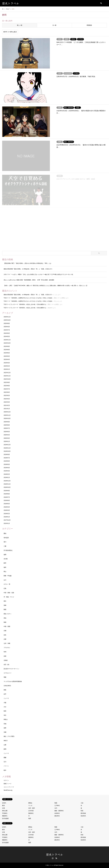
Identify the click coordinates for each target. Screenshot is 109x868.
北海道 (6, 660)
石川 (5, 762)
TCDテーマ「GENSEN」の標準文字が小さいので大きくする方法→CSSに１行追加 (28, 298)
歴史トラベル (54, 854)
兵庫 (5, 639)
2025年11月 (7, 317)
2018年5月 (7, 504)
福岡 (5, 555)
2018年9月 (7, 491)
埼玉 (5, 715)
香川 (5, 542)
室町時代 (31, 813)
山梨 (5, 745)
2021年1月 (7, 409)
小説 (82, 803)
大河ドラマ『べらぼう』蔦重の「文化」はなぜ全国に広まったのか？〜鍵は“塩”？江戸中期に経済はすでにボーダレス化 (38, 274)
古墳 (3, 808)
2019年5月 (7, 464)
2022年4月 (7, 399)
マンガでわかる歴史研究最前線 (13, 681)
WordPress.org (8, 790)
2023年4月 (7, 359)
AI (29, 816)
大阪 (5, 703)
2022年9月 (7, 382)
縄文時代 (57, 816)
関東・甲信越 (8, 576)
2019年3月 (7, 471)
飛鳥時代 (5, 816)
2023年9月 (7, 346)
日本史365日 (7, 686)
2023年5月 (7, 356)
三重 (5, 546)
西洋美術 (83, 813)
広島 (5, 588)
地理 (30, 818)
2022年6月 (7, 392)
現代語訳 (6, 538)
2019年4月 (7, 468)
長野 (5, 728)
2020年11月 (7, 415)
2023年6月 (7, 353)
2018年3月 (7, 510)
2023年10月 (7, 343)
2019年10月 (7, 451)
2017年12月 (7, 520)
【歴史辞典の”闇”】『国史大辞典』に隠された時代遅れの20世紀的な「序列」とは (27, 263)
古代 (56, 808)
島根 (5, 622)
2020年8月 (7, 425)
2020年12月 (7, 412)
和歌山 (6, 719)
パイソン (6, 766)
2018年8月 (7, 494)
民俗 (82, 811)
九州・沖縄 (7, 643)
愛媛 (5, 758)
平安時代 (5, 813)
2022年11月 (7, 376)
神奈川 (6, 741)
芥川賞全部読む (8, 550)
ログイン (6, 780)
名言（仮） (7, 665)
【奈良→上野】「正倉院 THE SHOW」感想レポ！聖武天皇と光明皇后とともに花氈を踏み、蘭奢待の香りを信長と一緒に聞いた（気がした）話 (45, 286)
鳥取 (5, 690)
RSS (56, 858)
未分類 (6, 559)
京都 (5, 631)
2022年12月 (7, 373)
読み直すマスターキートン (11, 669)
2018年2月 (7, 514)
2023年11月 (7, 340)
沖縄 (5, 732)
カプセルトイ (8, 673)
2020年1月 (7, 441)
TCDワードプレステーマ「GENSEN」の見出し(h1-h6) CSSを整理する (25, 304)
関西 (5, 610)
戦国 (56, 803)
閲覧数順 (89, 25)
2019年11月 (7, 448)
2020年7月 (7, 428)
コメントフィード (9, 787)
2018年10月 (7, 487)
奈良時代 (57, 813)
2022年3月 (7, 402)
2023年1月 (7, 369)
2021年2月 (7, 405)
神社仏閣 (5, 811)
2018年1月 (7, 517)
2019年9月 (7, 454)
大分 (5, 707)
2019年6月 (7, 461)
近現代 (4, 803)
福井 (5, 567)
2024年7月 (7, 330)
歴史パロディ (8, 614)
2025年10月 (7, 320)
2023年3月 (7, 363)
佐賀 (5, 656)
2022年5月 (7, 395)
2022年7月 (7, 389)
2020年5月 (7, 432)
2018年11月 (7, 484)
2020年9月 (7, 422)
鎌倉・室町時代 (59, 811)
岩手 (5, 694)
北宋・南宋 (32, 808)
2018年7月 (7, 497)
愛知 (5, 533)
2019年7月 (7, 458)
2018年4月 (7, 507)
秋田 (5, 711)
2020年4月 (7, 435)
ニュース (6, 698)
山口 (5, 580)
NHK (5, 652)
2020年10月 (7, 418)
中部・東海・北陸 (9, 593)
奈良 (5, 635)
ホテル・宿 (7, 584)
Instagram (53, 858)
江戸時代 (57, 806)
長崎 (5, 605)
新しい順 (20, 25)
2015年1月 (7, 523)
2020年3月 (7, 438)
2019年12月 (7, 445)
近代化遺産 (5, 818)
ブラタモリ (7, 648)
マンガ (30, 806)
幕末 (3, 806)
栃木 (5, 770)
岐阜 (5, 563)
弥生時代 (83, 816)
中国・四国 (7, 626)
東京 (5, 601)
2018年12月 (7, 481)
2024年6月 (7, 333)
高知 (5, 618)
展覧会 (30, 803)
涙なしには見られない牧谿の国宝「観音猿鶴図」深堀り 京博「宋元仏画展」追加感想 (29, 280)
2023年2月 (7, 366)
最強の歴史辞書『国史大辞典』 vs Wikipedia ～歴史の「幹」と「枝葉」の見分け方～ (28, 269)
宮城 (5, 724)
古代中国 (31, 811)
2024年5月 (7, 336)
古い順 (54, 25)
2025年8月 (7, 323)
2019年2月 (7, 474)
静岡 (5, 749)
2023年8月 (7, 350)
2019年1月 (7, 477)
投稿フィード (8, 784)
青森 (5, 677)
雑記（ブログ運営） (9, 736)
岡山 (5, 572)
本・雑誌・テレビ (9, 597)
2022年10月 (7, 379)
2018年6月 (7, 500)
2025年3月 (7, 327)
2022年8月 (7, 386)
